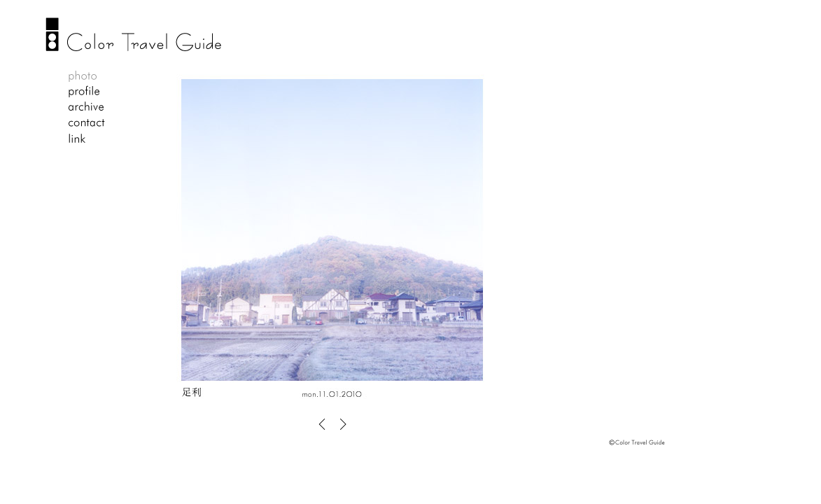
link (86, 139)
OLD (341, 424)
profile (86, 92)
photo (86, 77)
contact (86, 123)
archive (86, 108)
